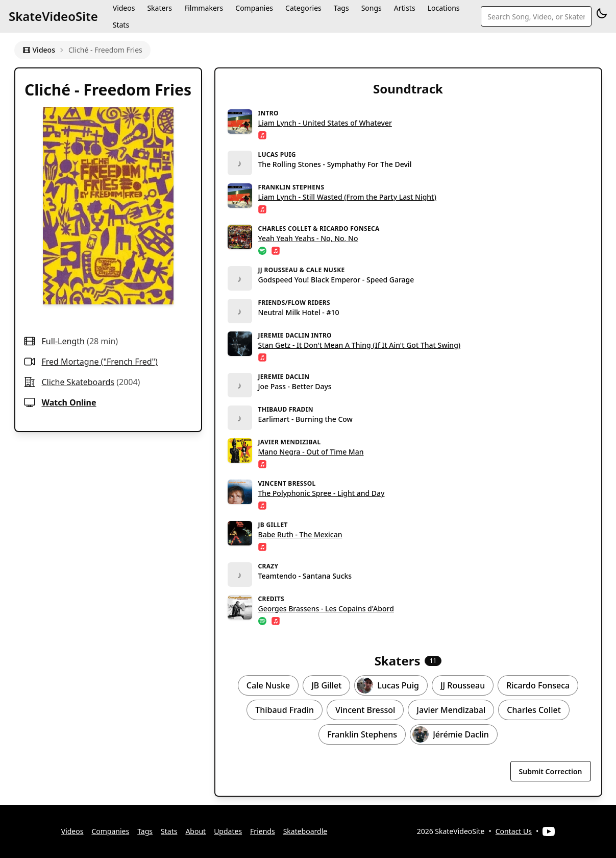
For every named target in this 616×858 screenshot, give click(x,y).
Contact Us (514, 831)
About (195, 831)
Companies (110, 831)
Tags (145, 831)
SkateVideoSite (53, 16)
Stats (121, 25)
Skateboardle (305, 831)
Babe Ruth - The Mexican (300, 534)
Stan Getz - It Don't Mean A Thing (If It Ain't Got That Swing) (360, 345)
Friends (263, 831)
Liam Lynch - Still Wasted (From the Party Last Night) (347, 197)
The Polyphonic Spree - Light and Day (322, 493)
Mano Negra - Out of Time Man (311, 452)
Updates (228, 831)
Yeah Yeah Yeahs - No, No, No (308, 238)
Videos (39, 50)
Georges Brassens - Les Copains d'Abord (326, 609)
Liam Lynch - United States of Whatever (325, 123)
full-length (63, 341)
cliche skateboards (78, 382)
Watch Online (69, 402)
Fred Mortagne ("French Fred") (100, 362)
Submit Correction (551, 771)
